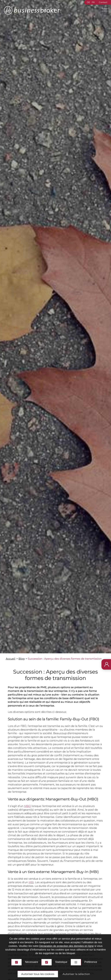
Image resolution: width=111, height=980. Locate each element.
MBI (31, 882)
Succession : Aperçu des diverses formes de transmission (65, 659)
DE (88, 2)
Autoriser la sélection (76, 974)
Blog (22, 659)
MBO (27, 806)
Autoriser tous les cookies (38, 974)
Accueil (11, 659)
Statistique (61, 962)
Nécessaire (32, 962)
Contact (103, 2)
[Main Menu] (103, 10)
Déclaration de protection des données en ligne (66, 946)
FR (93, 2)
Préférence (91, 962)
